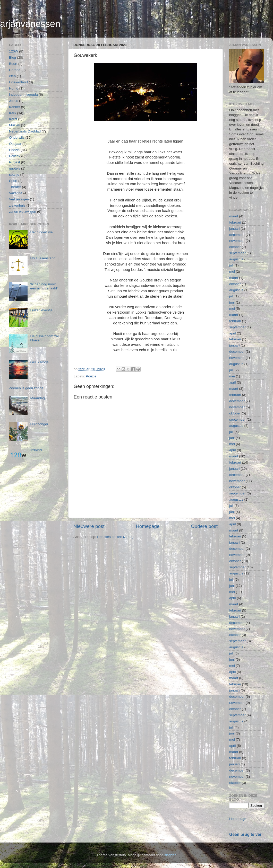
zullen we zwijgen (23, 212)
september (237, 253)
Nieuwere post (89, 526)
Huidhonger (39, 424)
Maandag (37, 398)
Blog (12, 57)
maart (234, 216)
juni (232, 302)
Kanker (15, 107)
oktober (235, 247)
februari (235, 222)
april (233, 333)
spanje (14, 175)
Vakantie (16, 193)
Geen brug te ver (245, 834)
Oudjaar (15, 144)
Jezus (14, 101)
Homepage (148, 526)
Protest (15, 162)
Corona (15, 70)
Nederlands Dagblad (25, 131)
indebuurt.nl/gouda (23, 95)
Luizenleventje (41, 310)
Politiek (15, 156)
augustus (236, 259)
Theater (15, 187)
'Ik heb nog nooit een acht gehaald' (44, 286)
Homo (14, 88)
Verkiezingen (19, 199)
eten (12, 76)
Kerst (13, 119)
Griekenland (18, 82)
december (237, 235)
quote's (15, 168)
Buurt (13, 64)
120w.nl (36, 450)
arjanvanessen (30, 24)
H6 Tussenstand (43, 258)
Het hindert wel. (42, 232)
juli (231, 265)
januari (234, 229)
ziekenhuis (17, 205)
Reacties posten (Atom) (115, 537)
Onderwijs (17, 138)
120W (14, 51)
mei (232, 272)
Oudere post (204, 526)
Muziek (15, 125)
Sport (13, 181)
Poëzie (91, 376)
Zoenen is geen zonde (26, 388)
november (237, 241)
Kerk (13, 113)
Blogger (170, 855)
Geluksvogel (40, 362)
